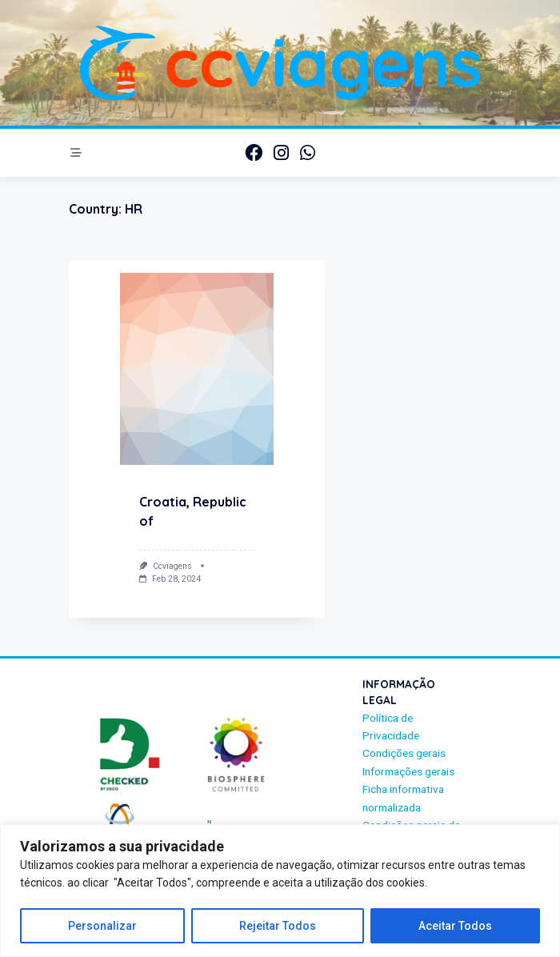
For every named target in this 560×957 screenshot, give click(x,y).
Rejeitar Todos (278, 926)
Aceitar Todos (455, 926)
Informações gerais (408, 771)
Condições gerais (404, 753)
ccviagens (172, 566)
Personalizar (102, 926)
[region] (280, 891)
